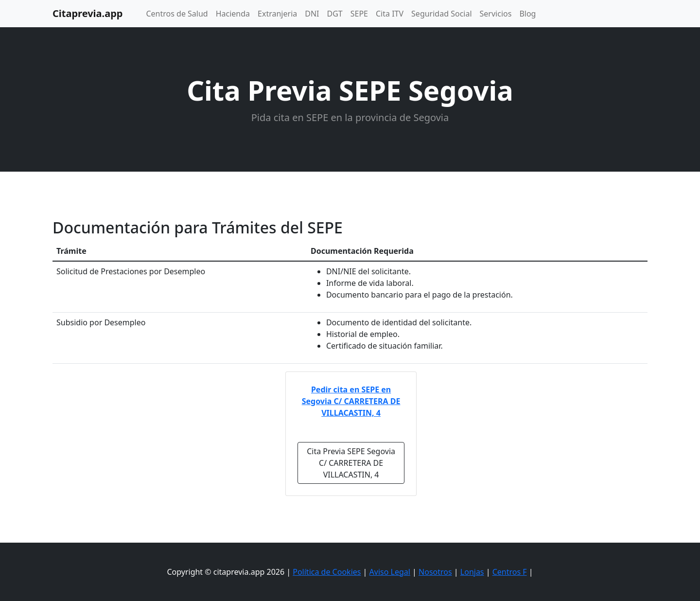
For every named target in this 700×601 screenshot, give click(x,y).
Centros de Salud (177, 14)
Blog (527, 14)
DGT (335, 14)
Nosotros (435, 572)
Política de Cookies (327, 572)
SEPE (359, 14)
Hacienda (233, 14)
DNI (312, 14)
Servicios (496, 14)
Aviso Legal (390, 572)
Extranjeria (277, 14)
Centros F (510, 572)
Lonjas (472, 572)
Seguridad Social (441, 14)
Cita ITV (390, 14)
